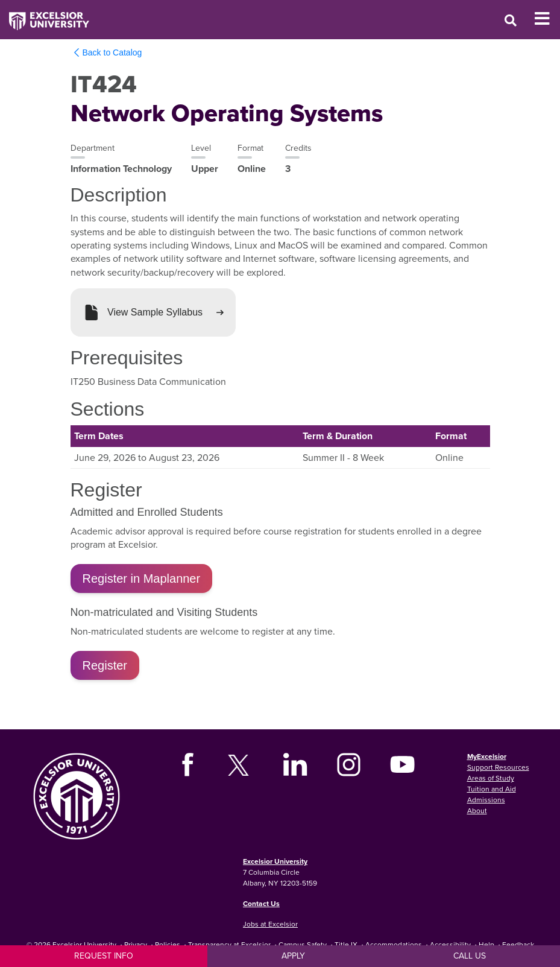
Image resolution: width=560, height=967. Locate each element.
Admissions (486, 800)
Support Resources (498, 767)
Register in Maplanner (142, 579)
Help (486, 944)
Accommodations (394, 944)
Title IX (346, 944)
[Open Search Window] (511, 20)
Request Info (104, 956)
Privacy (136, 944)
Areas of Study (491, 778)
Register (105, 665)
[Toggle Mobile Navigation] (547, 19)
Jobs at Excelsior (270, 924)
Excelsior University (275, 861)
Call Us (470, 956)
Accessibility (450, 944)
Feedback (518, 944)
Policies (168, 944)
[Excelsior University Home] (45, 15)
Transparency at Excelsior (229, 944)
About (477, 810)
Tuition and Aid (492, 789)
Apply (293, 956)
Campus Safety (303, 944)
